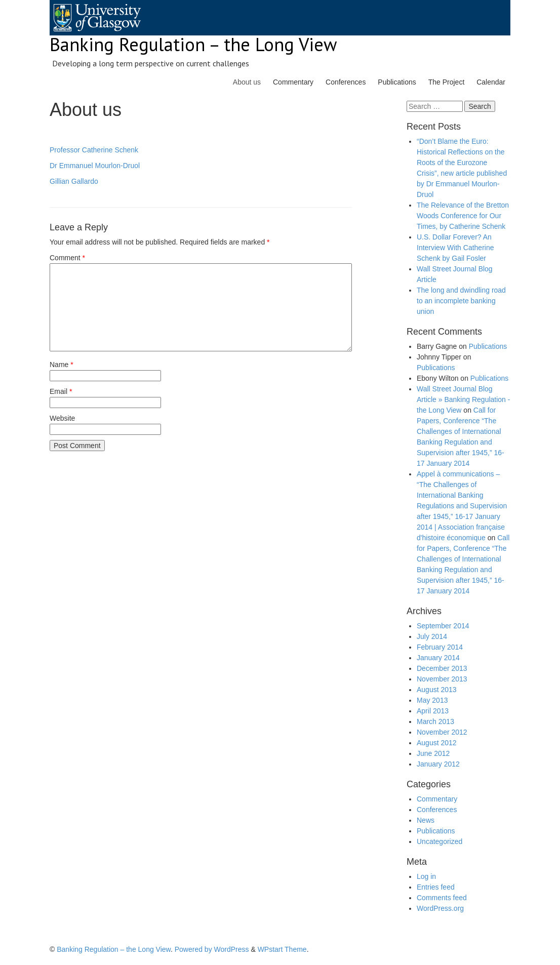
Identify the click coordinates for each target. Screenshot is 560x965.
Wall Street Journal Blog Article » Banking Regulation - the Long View (463, 399)
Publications (397, 82)
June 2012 (433, 753)
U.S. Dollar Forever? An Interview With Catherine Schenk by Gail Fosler (455, 248)
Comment (67, 258)
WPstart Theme (282, 949)
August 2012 (437, 743)
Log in (426, 876)
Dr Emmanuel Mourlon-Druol (95, 166)
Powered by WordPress (212, 949)
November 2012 (442, 732)
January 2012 (438, 764)
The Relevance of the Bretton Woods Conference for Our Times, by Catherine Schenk (463, 216)
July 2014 (432, 636)
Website (62, 418)
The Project (447, 82)
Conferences (346, 82)
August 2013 (437, 690)
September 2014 (443, 626)
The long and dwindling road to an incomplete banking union (461, 301)
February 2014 (440, 647)
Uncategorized (439, 841)
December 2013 (442, 668)
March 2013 (435, 721)
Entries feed (436, 887)
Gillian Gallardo (74, 181)
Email (61, 391)
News (426, 820)
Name (62, 365)
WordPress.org (440, 908)
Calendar (491, 82)
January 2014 (438, 658)
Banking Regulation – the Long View (193, 44)
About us (247, 82)
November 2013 (442, 679)
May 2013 (432, 700)
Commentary (293, 82)
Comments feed (442, 898)
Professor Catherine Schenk (94, 150)
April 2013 (433, 711)
